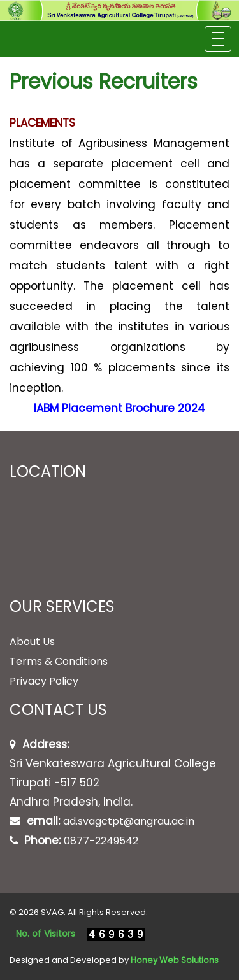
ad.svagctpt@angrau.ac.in (129, 821)
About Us (32, 642)
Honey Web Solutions (175, 960)
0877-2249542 (101, 841)
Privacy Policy (44, 681)
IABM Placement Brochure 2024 (119, 408)
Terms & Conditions (59, 661)
